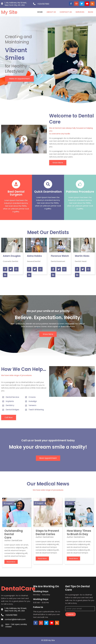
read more (11, 562)
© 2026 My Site (48, 640)
